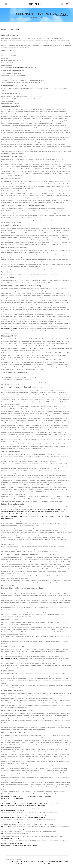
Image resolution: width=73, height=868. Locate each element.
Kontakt (49, 861)
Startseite (13, 861)
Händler (32, 861)
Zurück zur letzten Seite (62, 15)
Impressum (55, 861)
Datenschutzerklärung (41, 861)
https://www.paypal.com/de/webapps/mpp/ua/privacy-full (46, 509)
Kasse (67, 861)
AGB (45, 864)
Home (30, 17)
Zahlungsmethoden (15, 864)
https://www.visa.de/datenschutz (43, 514)
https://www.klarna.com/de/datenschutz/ (13, 511)
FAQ (49, 864)
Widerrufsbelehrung (38, 864)
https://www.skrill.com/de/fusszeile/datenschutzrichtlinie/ (43, 511)
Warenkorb (62, 861)
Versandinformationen (27, 864)
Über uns (27, 861)
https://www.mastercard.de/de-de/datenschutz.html (16, 516)
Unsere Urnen (20, 861)
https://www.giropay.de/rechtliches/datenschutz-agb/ (16, 514)
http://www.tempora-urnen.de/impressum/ (24, 67)
